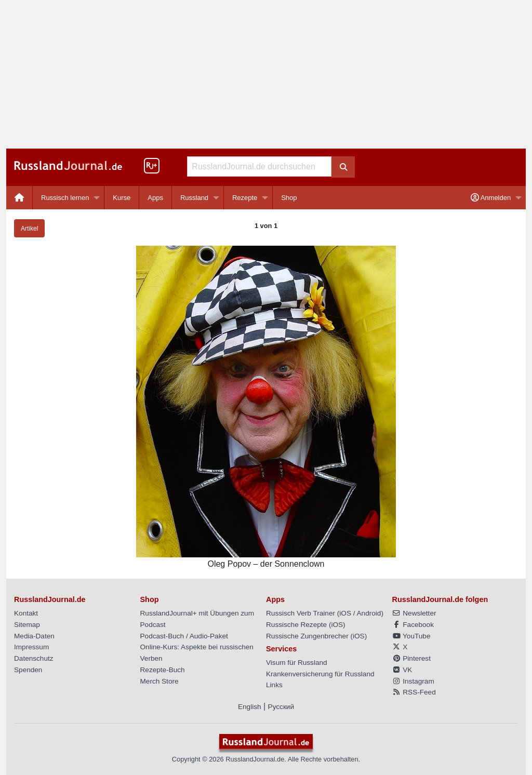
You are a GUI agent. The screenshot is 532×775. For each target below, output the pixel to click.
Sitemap (27, 625)
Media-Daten (34, 636)
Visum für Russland (297, 663)
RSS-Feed (414, 692)
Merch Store (159, 681)
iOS (345, 613)
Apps (155, 198)
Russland (194, 198)
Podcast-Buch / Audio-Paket (184, 636)
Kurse (122, 198)
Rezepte (245, 198)
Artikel (29, 229)
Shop (289, 198)
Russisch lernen (65, 198)
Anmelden (491, 198)
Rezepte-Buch (163, 670)
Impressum (31, 647)
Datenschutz (34, 658)
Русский (281, 707)
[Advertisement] (266, 74)
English (250, 707)
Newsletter (414, 613)
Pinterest (411, 658)
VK (402, 670)
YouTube (411, 636)
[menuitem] (19, 198)
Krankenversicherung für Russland (320, 674)
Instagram (413, 681)
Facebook (413, 625)
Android (369, 613)
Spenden (28, 670)
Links (274, 685)
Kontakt (26, 613)
